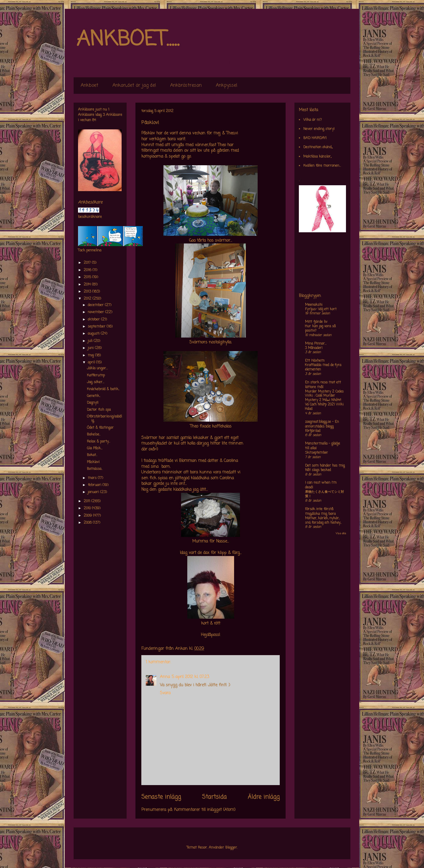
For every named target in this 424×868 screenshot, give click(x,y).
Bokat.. (92, 455)
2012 (88, 299)
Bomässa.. (95, 469)
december (96, 305)
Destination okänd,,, (318, 147)
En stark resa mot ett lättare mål (323, 385)
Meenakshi (314, 305)
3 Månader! (314, 348)
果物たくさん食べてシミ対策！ (324, 494)
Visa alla (341, 534)
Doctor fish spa (99, 410)
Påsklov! (93, 462)
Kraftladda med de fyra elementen (323, 367)
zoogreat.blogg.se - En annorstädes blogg (322, 424)
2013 (88, 292)
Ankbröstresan (186, 86)
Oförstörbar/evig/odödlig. (104, 419)
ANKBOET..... (128, 40)
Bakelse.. (94, 435)
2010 (88, 508)
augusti (94, 334)
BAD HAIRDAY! (315, 138)
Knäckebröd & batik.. (103, 389)
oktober (94, 320)
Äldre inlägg (264, 797)
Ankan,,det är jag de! (134, 86)
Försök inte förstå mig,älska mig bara (320, 512)
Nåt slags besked (318, 470)
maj (91, 355)
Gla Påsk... (95, 448)
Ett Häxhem (315, 361)
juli (91, 341)
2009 (88, 516)
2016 (88, 270)
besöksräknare (90, 217)
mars (93, 478)
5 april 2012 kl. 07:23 (190, 677)
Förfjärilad (313, 431)
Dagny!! (93, 403)
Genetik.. (94, 396)
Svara (165, 693)
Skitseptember (317, 453)
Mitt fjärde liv (316, 322)
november (96, 312)
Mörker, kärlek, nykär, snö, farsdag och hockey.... (323, 521)
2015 (88, 277)
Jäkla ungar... (97, 368)
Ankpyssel (227, 86)
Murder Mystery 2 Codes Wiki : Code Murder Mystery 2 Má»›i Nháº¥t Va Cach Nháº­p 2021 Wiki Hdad (324, 400)
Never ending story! (319, 129)
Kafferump (96, 375)
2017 (88, 263)
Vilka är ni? (313, 120)
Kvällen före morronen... (322, 166)
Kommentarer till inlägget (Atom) (205, 810)
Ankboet (90, 86)
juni (91, 348)
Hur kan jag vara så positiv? (320, 329)
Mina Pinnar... (316, 344)
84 (94, 120)
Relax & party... (98, 442)
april (92, 363)
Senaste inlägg (161, 797)
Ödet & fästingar (100, 428)
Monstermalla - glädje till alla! (323, 446)
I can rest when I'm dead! (321, 485)
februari (95, 485)
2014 (88, 285)
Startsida (214, 797)
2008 (88, 523)
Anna (165, 677)
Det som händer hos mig (325, 466)
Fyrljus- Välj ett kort (321, 309)
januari (94, 492)
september (97, 327)
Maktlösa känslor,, (317, 157)
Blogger (231, 848)
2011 (87, 501)
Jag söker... (96, 382)
